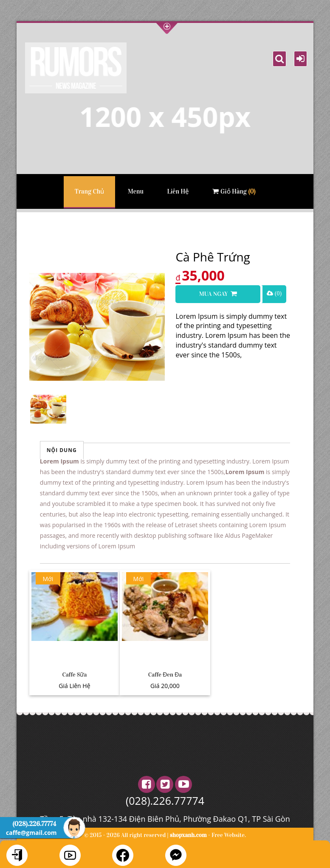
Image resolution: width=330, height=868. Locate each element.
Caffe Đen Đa (165, 675)
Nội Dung (62, 450)
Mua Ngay (218, 294)
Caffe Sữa (74, 675)
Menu (136, 191)
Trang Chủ (89, 191)
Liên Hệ (178, 191)
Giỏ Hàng (234, 191)
